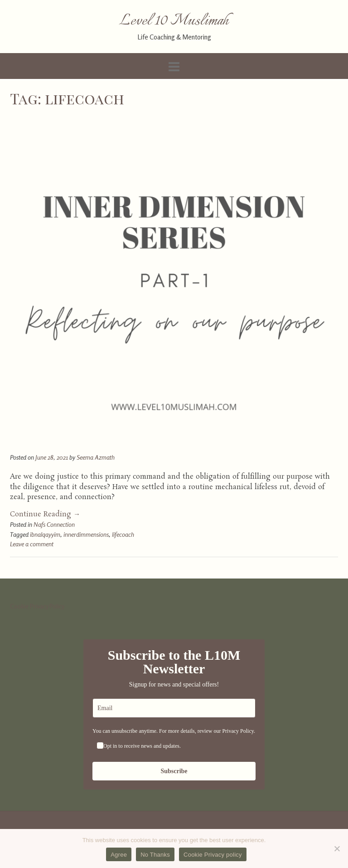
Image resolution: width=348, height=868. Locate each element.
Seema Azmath (96, 457)
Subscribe (174, 771)
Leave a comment (32, 544)
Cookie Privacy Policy (37, 606)
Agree (119, 855)
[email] (174, 708)
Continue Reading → (45, 514)
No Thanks (155, 855)
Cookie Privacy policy (213, 855)
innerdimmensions (86, 534)
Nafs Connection (54, 524)
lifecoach (123, 534)
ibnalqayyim (45, 534)
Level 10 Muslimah (174, 21)
